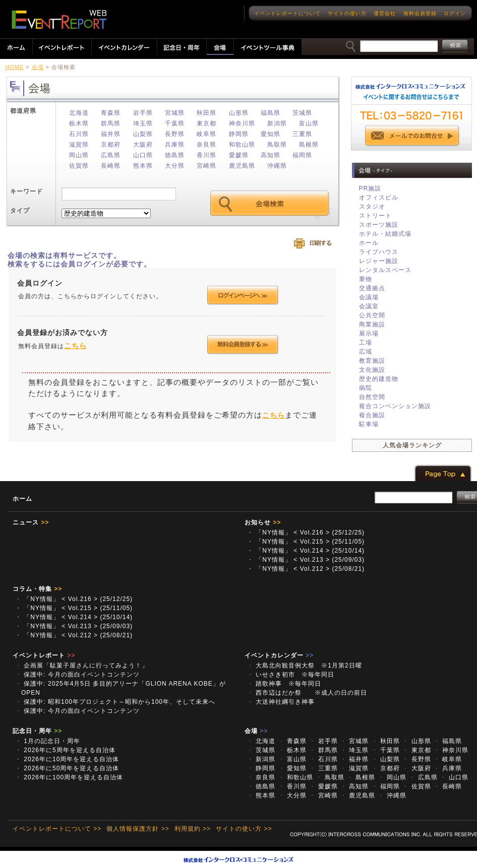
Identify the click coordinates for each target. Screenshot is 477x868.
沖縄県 (277, 166)
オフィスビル (379, 197)
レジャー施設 (379, 261)
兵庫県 (175, 145)
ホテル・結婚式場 (385, 234)
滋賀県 (79, 145)
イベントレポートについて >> (57, 829)
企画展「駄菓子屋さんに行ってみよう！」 (82, 665)
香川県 (206, 155)
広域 (366, 352)
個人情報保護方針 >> (138, 829)
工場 (366, 343)
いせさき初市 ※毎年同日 (291, 675)
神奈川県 (242, 123)
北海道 (79, 113)
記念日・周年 (37, 731)
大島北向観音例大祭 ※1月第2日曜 (305, 665)
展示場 (369, 333)
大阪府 (143, 145)
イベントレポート (44, 655)
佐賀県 (79, 166)
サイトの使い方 (347, 13)
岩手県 (143, 113)
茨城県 (302, 113)
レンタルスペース (385, 270)
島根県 (309, 145)
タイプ (20, 211)
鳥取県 (277, 145)
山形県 (239, 113)
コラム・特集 (37, 589)
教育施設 (372, 361)
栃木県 (79, 123)
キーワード (26, 191)
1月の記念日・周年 (48, 741)
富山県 (309, 123)
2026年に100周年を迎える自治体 (69, 777)
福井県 (111, 134)
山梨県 (143, 134)
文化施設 (372, 370)
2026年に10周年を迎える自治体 (67, 759)
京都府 (111, 145)
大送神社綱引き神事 (284, 702)
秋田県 (206, 113)
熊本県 (143, 166)
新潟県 (277, 123)
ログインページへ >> (243, 295)
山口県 (143, 155)
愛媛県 (239, 155)
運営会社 (385, 13)
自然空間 (372, 397)
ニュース (31, 522)
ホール (369, 243)
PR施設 (370, 188)
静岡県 (239, 134)
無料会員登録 (420, 13)
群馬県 (111, 123)
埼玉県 (143, 123)
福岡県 (302, 155)
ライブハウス (379, 252)
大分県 (175, 166)
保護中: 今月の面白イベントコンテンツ (77, 675)
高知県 (271, 155)
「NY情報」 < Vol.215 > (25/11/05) (306, 542)
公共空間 (372, 315)
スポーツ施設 (379, 225)
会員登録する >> (243, 345)
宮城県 (175, 113)
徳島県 (175, 155)
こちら (75, 346)
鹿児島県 (242, 166)
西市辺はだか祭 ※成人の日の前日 (307, 693)
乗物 (366, 279)
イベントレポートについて (287, 13)
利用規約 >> (193, 829)
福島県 (271, 113)
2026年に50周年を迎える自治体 (67, 768)
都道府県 (23, 111)
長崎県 (111, 166)
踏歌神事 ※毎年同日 (284, 684)
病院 (366, 388)
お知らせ (263, 522)
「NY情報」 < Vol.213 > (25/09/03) (306, 560)
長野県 (175, 134)
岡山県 (79, 155)
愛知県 (271, 134)
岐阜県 (206, 134)
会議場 (369, 297)
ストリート (375, 216)
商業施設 (372, 324)
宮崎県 (206, 166)
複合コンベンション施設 (395, 406)
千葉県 (175, 123)
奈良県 (206, 145)
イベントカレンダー (279, 655)
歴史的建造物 (379, 379)
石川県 (79, 134)
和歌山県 (242, 145)
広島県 (111, 155)
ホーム (22, 499)
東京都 (206, 123)
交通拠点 (372, 288)
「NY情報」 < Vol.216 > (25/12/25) (306, 532)
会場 (38, 67)
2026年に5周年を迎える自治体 (65, 750)
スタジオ (372, 207)
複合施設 (372, 415)
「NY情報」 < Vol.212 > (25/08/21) (306, 569)
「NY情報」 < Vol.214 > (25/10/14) (306, 551)
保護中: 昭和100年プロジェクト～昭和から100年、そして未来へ (115, 702)
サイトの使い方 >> (244, 829)
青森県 (111, 113)
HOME (14, 67)
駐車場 (369, 424)
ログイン (455, 13)
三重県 (302, 134)
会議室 (369, 306)
